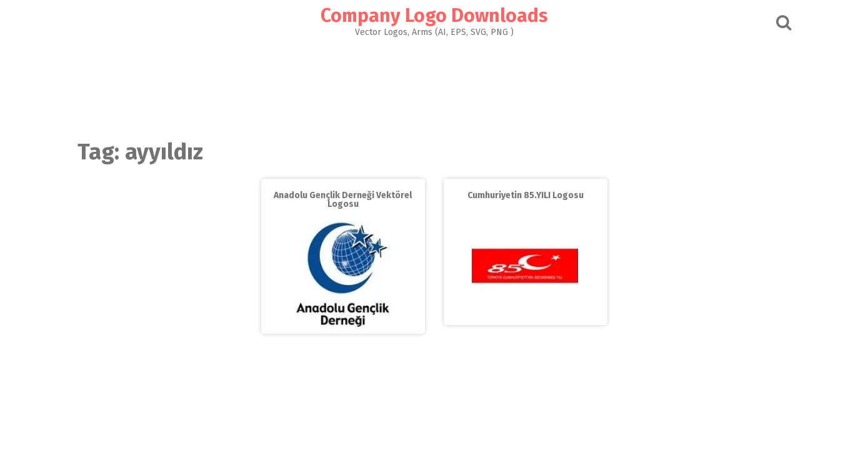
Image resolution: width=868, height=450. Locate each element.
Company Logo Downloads (434, 16)
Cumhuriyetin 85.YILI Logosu (526, 195)
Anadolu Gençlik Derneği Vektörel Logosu (343, 200)
